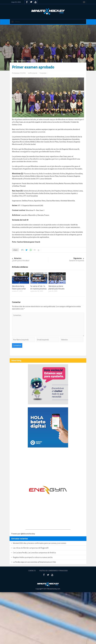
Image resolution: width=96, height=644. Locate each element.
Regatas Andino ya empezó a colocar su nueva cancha (33, 557)
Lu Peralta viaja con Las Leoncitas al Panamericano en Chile (34, 562)
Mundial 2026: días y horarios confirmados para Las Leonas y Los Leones (40, 543)
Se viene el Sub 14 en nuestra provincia (38, 287)
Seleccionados (20, 61)
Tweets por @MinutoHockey (23, 534)
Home (12, 61)
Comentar (43, 73)
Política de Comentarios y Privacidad (54, 571)
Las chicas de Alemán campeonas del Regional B (31, 548)
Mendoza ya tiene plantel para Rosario (56, 287)
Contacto (32, 571)
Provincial (30, 61)
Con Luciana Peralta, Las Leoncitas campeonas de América (34, 553)
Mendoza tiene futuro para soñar (19, 287)
